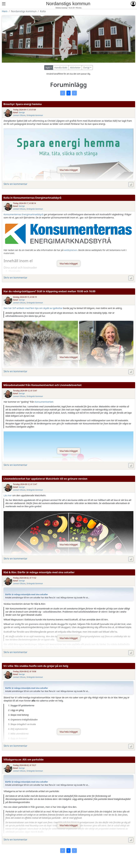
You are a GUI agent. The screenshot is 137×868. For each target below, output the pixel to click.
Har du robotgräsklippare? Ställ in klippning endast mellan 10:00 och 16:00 (49, 291)
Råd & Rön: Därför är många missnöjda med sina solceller (39, 572)
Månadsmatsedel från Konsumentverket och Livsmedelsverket (42, 385)
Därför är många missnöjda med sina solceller (27, 594)
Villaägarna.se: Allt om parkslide (24, 760)
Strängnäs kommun (35, 115)
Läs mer (8, 495)
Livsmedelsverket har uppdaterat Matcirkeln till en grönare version (45, 479)
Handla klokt (61, 68)
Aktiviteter (75, 68)
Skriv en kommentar (15, 184)
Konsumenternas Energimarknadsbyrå (23, 214)
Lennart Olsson (19, 115)
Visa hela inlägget (69, 170)
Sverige (22, 112)
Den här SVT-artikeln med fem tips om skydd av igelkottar (33, 308)
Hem (5, 11)
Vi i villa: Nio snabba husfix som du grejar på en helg (36, 666)
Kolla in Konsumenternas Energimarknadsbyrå (32, 198)
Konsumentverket (44, 402)
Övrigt (86, 68)
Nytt (48, 68)
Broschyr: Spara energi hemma (22, 104)
